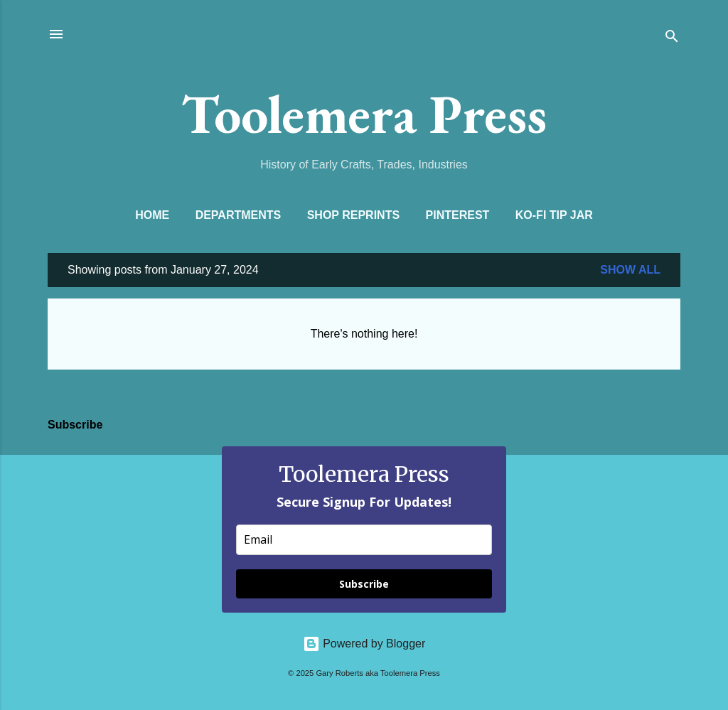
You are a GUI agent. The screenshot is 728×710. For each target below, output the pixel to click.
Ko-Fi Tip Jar (554, 215)
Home (152, 215)
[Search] (672, 39)
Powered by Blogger (364, 644)
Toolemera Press (364, 114)
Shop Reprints (353, 215)
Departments (239, 215)
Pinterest (458, 215)
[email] (364, 540)
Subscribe (364, 584)
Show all (630, 270)
